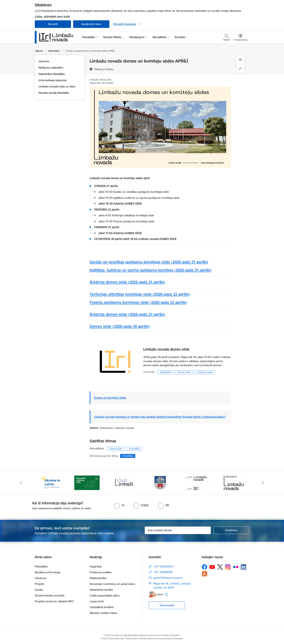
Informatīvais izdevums (53, 80)
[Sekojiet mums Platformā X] (220, 567)
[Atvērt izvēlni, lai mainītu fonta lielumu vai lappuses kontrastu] (241, 38)
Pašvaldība (134, 449)
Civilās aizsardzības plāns (105, 595)
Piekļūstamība (98, 578)
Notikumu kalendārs (51, 68)
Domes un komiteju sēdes (110, 398)
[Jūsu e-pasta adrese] (178, 530)
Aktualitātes (166, 372)
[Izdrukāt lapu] (240, 60)
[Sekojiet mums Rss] (204, 574)
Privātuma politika (101, 572)
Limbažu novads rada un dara (57, 86)
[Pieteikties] (231, 530)
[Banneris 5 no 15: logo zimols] (197, 483)
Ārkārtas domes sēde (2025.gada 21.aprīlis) (127, 282)
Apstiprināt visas (91, 24)
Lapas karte (97, 601)
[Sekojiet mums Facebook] (204, 567)
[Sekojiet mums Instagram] (228, 567)
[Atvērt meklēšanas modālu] (227, 38)
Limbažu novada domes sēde (166, 349)
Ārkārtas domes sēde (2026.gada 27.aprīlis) (127, 314)
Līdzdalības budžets (102, 607)
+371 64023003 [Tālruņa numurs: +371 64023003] (163, 566)
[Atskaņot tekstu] (104, 69)
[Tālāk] (263, 483)
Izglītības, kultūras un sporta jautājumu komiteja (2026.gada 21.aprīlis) (151, 270)
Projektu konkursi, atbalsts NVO (54, 601)
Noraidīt (53, 24)
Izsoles (39, 590)
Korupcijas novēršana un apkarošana (112, 584)
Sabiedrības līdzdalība (52, 74)
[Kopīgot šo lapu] (240, 69)
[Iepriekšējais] (21, 483)
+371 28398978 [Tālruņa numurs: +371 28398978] (163, 572)
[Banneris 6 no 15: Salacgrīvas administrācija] (234, 483)
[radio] (119, 505)
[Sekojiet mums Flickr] (236, 567)
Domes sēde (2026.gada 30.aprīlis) (120, 326)
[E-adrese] (156, 594)
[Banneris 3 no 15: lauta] (124, 483)
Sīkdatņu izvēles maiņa (103, 613)
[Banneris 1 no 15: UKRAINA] (50, 483)
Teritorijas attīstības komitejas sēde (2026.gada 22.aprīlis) (140, 294)
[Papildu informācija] (166, 594)
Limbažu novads (204, 372)
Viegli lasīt (96, 566)
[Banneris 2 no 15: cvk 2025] (87, 483)
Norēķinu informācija (48, 572)
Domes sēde (184, 372)
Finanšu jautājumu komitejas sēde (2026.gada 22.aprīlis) (138, 302)
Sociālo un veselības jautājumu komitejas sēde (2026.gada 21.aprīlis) (149, 262)
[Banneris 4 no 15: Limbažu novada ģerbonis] (160, 483)
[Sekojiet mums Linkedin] (243, 567)
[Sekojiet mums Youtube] (212, 567)
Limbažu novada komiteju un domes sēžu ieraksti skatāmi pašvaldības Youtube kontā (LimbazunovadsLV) (160, 417)
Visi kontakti (167, 605)
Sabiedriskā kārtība (101, 590)
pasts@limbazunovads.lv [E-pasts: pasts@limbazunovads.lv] (168, 578)
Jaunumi (44, 61)
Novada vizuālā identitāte (54, 93)
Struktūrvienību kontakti (50, 595)
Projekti (39, 584)
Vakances (41, 578)
